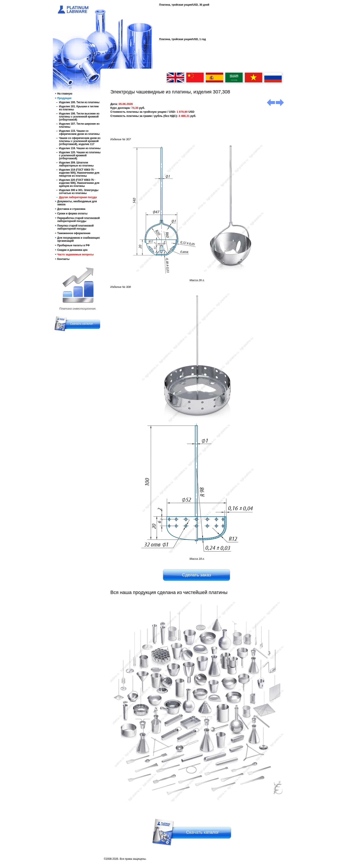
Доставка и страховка (71, 209)
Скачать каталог (82, 324)
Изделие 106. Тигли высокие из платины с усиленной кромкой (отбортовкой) (79, 117)
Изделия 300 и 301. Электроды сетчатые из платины (79, 192)
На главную (65, 94)
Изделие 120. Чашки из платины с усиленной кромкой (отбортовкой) (80, 155)
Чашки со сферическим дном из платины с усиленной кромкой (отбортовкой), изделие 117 (80, 141)
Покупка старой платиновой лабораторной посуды (75, 227)
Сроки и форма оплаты (72, 214)
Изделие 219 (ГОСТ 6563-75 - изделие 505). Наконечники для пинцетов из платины (79, 173)
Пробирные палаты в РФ (73, 245)
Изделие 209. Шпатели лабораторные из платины (76, 164)
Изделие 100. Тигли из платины (79, 102)
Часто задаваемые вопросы (75, 255)
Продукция (64, 98)
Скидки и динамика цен (72, 250)
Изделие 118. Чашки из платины (80, 148)
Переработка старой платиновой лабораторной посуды (78, 220)
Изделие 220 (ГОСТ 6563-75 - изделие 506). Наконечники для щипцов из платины (79, 183)
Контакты (63, 259)
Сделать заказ (196, 575)
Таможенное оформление (74, 233)
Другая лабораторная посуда (78, 197)
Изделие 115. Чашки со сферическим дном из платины (79, 132)
